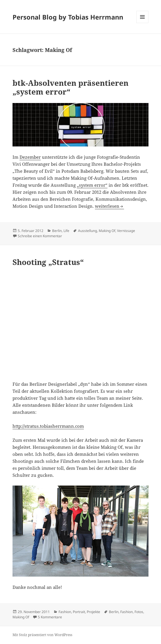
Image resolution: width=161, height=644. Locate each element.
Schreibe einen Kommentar (40, 236)
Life (66, 231)
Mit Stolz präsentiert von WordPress (42, 635)
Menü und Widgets (143, 23)
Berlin (57, 231)
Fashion (65, 612)
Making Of (107, 231)
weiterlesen (109, 206)
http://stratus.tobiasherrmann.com (48, 426)
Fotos (139, 612)
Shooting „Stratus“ (48, 262)
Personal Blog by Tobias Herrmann (68, 17)
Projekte (93, 612)
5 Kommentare (50, 617)
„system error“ (92, 185)
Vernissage (126, 231)
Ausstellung (87, 231)
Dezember (30, 157)
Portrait (79, 612)
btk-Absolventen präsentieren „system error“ (70, 87)
